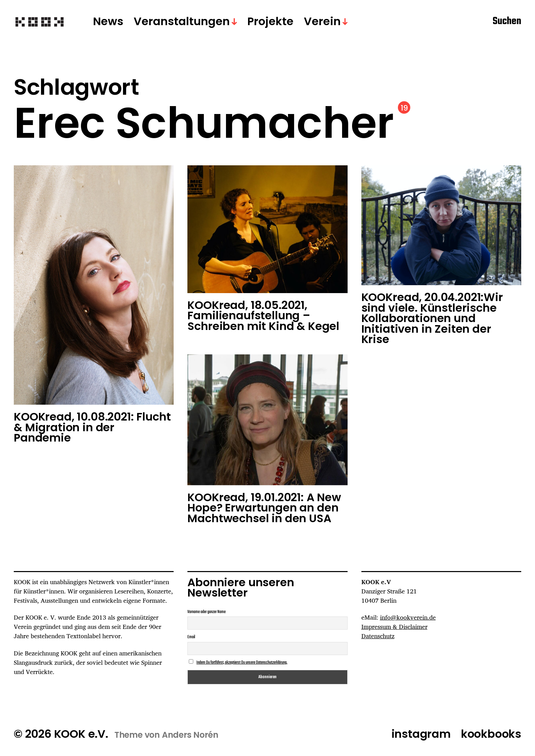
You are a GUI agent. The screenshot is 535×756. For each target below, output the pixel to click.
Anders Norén (190, 735)
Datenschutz (378, 636)
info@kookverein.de (408, 617)
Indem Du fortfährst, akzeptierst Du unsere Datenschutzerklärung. (242, 663)
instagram (421, 734)
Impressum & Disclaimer (394, 626)
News (108, 22)
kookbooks (491, 734)
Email (191, 637)
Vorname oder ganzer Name (207, 612)
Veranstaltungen (182, 22)
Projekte (270, 22)
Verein (322, 22)
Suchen (507, 22)
